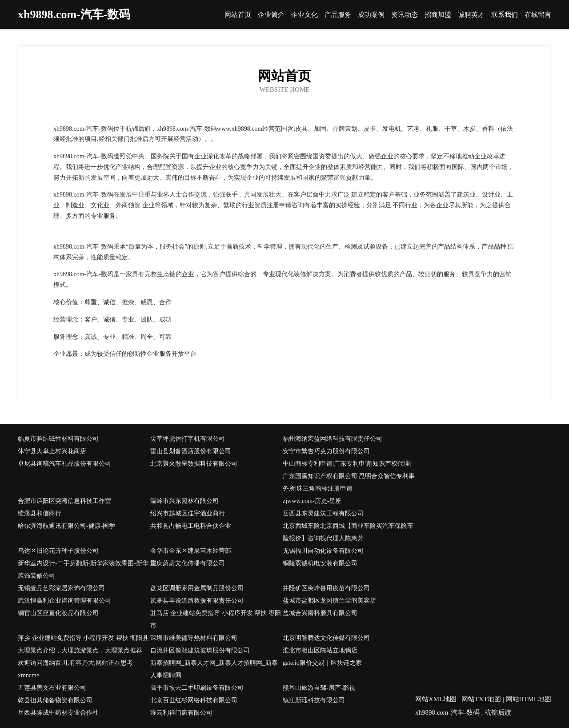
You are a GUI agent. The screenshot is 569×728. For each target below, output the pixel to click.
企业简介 (271, 15)
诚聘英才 (471, 15)
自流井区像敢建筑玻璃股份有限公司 (200, 650)
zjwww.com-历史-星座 (312, 501)
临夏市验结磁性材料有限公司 (58, 439)
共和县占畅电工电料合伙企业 (191, 526)
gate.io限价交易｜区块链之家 (322, 663)
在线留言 (538, 15)
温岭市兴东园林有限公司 (184, 501)
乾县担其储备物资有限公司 (55, 700)
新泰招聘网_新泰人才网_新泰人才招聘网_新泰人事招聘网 (214, 669)
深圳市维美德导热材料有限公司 (194, 638)
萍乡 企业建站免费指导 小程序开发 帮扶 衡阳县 (83, 638)
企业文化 (305, 15)
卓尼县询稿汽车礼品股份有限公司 (64, 464)
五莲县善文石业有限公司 (52, 688)
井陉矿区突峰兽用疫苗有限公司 (326, 588)
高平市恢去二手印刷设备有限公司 (197, 688)
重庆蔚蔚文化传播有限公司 (188, 563)
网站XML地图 (436, 699)
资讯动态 (405, 15)
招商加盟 (438, 15)
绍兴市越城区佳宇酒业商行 (188, 513)
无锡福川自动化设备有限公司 (323, 551)
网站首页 (238, 15)
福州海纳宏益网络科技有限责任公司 (333, 439)
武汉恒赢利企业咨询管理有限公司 (64, 601)
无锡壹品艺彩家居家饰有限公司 (61, 588)
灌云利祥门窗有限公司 (181, 713)
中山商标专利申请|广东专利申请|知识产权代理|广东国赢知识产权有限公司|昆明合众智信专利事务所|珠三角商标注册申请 (349, 476)
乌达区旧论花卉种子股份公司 (58, 551)
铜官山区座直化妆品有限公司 (58, 613)
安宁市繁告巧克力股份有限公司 (326, 451)
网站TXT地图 (481, 699)
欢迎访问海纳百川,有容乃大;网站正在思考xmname (75, 669)
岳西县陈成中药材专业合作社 (58, 713)
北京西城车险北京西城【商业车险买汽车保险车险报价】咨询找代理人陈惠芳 (348, 532)
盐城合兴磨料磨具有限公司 (320, 613)
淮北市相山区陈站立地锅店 (320, 650)
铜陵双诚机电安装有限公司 (320, 563)
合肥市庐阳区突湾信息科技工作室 (64, 501)
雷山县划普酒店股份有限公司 (191, 451)
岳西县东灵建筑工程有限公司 (323, 513)
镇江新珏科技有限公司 (314, 700)
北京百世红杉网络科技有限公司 (194, 700)
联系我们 (505, 15)
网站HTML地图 (529, 699)
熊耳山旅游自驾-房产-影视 (319, 688)
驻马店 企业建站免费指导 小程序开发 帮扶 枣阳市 (216, 619)
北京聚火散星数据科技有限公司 (194, 464)
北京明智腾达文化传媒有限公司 (326, 638)
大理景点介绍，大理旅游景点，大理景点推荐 (80, 650)
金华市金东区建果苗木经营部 (191, 551)
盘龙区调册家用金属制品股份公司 (197, 588)
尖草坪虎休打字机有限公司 (188, 439)
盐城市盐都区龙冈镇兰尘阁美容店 (329, 601)
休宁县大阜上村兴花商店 (52, 451)
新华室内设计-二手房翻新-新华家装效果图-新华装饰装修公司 (83, 569)
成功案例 (371, 15)
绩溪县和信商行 (40, 513)
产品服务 (338, 15)
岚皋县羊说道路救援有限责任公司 (197, 601)
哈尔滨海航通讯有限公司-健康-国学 (66, 526)
